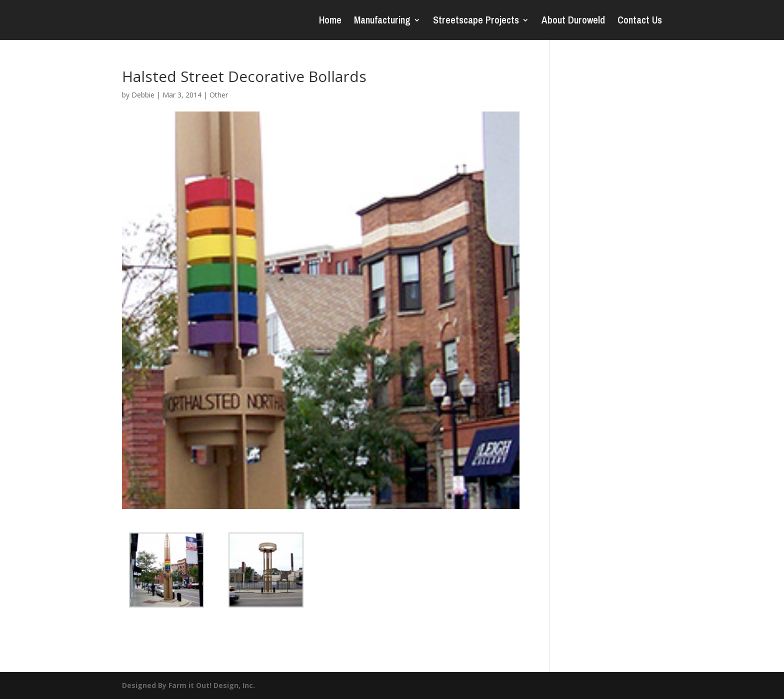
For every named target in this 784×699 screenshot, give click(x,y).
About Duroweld (573, 21)
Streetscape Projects (476, 21)
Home (330, 21)
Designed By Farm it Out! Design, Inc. (188, 685)
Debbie (143, 95)
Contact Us (640, 21)
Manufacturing (382, 21)
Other (219, 95)
